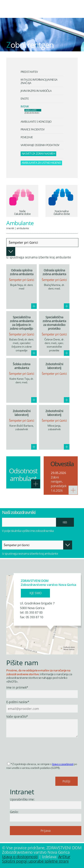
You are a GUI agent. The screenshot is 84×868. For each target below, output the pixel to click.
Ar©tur (64, 857)
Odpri (11, 252)
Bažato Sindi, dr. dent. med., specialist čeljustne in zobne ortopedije (22, 345)
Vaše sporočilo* (17, 717)
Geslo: (14, 812)
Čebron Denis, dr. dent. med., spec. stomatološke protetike (54, 345)
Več (34, 306)
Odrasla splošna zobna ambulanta (22, 272)
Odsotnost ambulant (23, 474)
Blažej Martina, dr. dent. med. (54, 287)
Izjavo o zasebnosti (63, 764)
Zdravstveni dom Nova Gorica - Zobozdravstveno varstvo (37, 12)
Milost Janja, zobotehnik (54, 427)
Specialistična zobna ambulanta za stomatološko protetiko (54, 323)
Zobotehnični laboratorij (54, 366)
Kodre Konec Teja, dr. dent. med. (22, 381)
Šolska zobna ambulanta (22, 366)
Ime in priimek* (17, 688)
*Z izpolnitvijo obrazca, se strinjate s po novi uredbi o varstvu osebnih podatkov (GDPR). (42, 766)
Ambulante (23, 228)
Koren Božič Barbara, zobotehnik (22, 427)
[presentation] (40, 748)
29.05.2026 (58, 473)
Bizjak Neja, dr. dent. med (22, 287)
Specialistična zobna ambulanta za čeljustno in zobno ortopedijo (22, 323)
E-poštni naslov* (18, 702)
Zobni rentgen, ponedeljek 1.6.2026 (59, 484)
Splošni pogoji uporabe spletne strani (35, 861)
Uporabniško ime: (22, 799)
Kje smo (36, 593)
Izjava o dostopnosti (20, 857)
